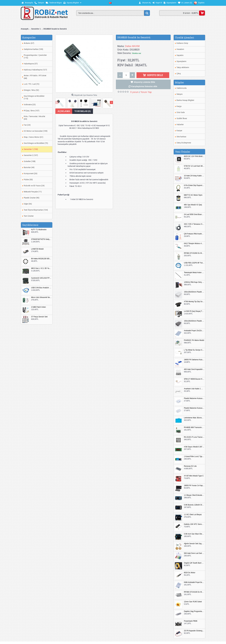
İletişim (180, 94)
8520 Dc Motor (190, 573)
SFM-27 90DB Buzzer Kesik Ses (194, 379)
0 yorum (134, 92)
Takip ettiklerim (183, 67)
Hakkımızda (182, 88)
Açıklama (64, 111)
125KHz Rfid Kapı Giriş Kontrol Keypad (194, 282)
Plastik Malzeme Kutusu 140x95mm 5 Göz (194, 398)
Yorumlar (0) (83, 111)
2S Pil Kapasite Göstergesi (194, 631)
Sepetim (180, 55)
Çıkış (179, 73)
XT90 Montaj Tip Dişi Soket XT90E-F (194, 302)
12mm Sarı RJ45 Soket (193, 602)
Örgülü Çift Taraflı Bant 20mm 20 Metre (194, 563)
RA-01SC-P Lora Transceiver (194, 437)
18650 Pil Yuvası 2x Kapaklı (194, 486)
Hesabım (180, 49)
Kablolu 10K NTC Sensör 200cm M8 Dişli (194, 524)
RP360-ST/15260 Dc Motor (194, 253)
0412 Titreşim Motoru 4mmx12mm (194, 244)
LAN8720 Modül (37, 249)
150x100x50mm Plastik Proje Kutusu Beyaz (194, 292)
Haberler (180, 124)
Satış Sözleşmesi (184, 143)
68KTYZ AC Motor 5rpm (193, 195)
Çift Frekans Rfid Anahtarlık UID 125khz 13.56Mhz (194, 234)
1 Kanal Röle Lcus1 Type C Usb (194, 457)
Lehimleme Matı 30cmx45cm (194, 418)
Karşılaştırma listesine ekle (144, 86)
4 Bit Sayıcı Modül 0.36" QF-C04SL (194, 447)
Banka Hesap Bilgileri (185, 100)
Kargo (179, 106)
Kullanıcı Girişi (182, 43)
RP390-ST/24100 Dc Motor (194, 592)
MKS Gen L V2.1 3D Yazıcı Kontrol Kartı (41, 268)
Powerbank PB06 (191, 621)
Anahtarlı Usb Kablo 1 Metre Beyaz (194, 389)
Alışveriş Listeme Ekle (144, 82)
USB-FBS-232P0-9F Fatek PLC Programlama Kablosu (194, 263)
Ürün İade (181, 112)
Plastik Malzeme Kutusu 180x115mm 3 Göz (194, 408)
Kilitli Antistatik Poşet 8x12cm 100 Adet (194, 582)
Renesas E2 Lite (190, 466)
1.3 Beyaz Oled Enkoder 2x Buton (194, 495)
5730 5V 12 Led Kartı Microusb (194, 166)
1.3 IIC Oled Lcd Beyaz (193, 515)
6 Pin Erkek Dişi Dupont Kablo (194, 185)
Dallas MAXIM (132, 46)
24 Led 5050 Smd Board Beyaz (194, 214)
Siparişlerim (181, 61)
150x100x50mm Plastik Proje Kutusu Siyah (194, 321)
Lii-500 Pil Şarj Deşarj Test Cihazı (194, 311)
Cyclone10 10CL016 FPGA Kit (41, 278)
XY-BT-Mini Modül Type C (194, 476)
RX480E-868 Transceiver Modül (194, 427)
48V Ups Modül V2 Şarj (193, 205)
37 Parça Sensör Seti (39, 317)
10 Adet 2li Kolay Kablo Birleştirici (194, 176)
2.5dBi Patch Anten (38, 307)
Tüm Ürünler (29, 216)
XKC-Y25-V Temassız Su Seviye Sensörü (194, 224)
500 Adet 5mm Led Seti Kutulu (194, 553)
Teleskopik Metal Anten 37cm (194, 273)
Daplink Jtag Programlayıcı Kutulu (194, 611)
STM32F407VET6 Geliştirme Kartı (41, 239)
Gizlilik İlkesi (182, 118)
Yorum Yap (146, 92)
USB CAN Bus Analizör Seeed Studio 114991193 (41, 288)
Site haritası (181, 137)
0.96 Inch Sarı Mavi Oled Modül (194, 534)
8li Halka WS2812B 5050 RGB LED (41, 259)
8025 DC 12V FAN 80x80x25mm (194, 156)
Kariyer (179, 131)
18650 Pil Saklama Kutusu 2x (194, 360)
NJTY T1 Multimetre (39, 230)
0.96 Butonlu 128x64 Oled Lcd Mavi (194, 505)
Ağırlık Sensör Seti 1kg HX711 (194, 544)
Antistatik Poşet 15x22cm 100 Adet (194, 331)
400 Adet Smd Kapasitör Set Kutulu (194, 369)
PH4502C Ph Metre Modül (194, 340)
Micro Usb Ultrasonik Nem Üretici (41, 297)
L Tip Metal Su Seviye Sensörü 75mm (194, 350)
